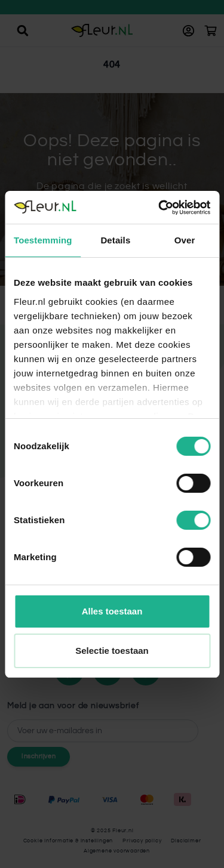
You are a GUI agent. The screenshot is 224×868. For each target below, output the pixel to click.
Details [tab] (115, 240)
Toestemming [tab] (43, 240)
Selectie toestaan (112, 651)
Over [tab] (185, 240)
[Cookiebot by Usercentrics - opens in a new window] (159, 208)
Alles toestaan (112, 611)
